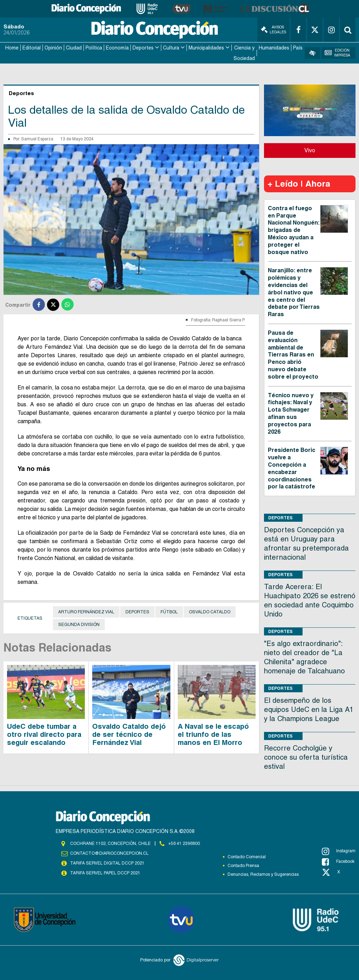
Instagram (339, 851)
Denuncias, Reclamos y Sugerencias (263, 874)
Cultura (171, 48)
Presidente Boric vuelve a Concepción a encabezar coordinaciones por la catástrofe (292, 468)
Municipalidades (206, 48)
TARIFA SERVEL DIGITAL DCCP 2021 (107, 863)
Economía (117, 48)
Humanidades (274, 48)
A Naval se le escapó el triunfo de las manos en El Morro (213, 734)
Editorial (32, 48)
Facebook (338, 862)
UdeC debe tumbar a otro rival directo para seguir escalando (44, 734)
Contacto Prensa (243, 866)
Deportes (143, 48)
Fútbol (169, 612)
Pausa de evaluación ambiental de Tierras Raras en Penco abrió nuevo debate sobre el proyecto (293, 355)
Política (94, 48)
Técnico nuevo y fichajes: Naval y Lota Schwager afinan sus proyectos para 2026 (291, 414)
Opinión (53, 48)
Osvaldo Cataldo (210, 612)
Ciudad (74, 48)
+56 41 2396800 (184, 844)
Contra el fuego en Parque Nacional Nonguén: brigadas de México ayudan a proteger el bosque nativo (294, 230)
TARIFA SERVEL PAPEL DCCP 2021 (105, 873)
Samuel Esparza (37, 139)
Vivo (310, 150)
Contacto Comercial (247, 857)
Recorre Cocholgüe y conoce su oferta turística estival (306, 757)
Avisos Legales (273, 30)
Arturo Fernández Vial (86, 612)
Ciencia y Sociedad (244, 53)
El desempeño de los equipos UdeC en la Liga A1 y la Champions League (309, 709)
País (298, 48)
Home (12, 48)
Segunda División (79, 625)
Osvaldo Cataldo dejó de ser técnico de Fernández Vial (129, 734)
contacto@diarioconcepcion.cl (109, 853)
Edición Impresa (337, 53)
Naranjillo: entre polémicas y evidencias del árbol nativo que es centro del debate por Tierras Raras (294, 292)
